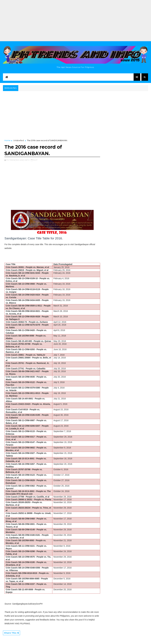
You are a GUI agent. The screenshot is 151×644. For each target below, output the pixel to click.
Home (7, 140)
